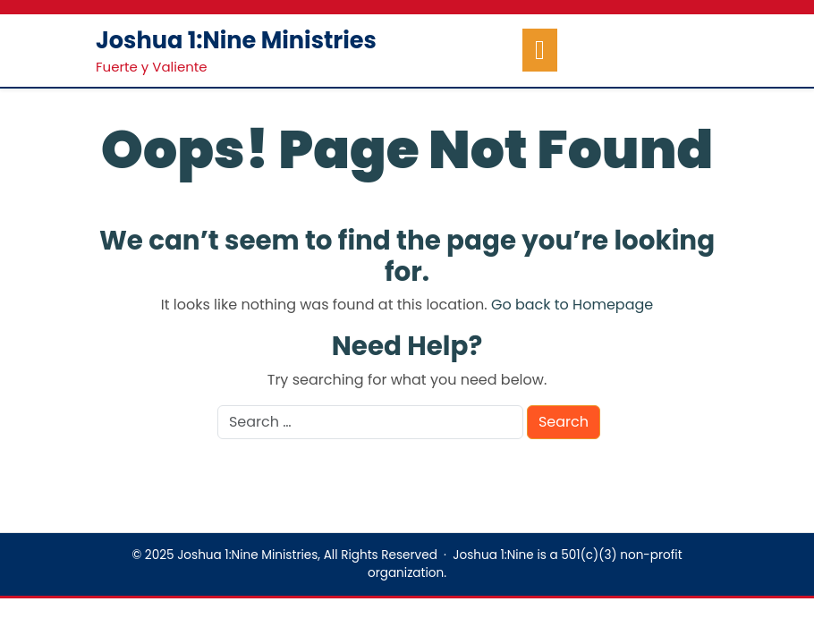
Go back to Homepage (572, 305)
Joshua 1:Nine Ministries (236, 40)
